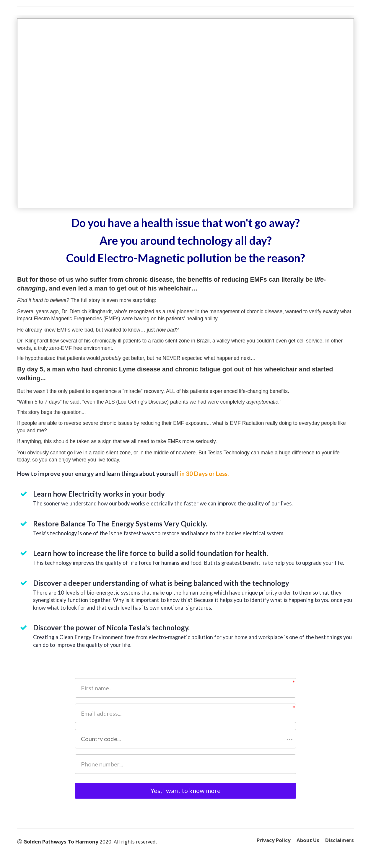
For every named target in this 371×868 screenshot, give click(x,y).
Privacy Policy (274, 845)
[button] (185, 739)
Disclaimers (340, 845)
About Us (308, 845)
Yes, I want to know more (186, 793)
